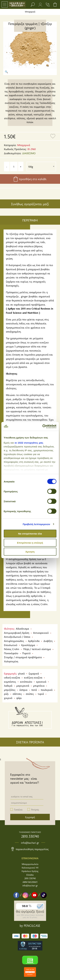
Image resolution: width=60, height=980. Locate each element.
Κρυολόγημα (28, 645)
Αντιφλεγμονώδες (14, 641)
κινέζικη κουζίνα (33, 677)
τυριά (41, 694)
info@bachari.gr (30, 843)
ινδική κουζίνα (12, 677)
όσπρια (23, 690)
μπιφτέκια (39, 686)
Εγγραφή (30, 817)
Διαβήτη (48, 641)
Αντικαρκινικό (41, 633)
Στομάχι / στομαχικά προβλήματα (23, 657)
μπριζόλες (10, 690)
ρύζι (6, 694)
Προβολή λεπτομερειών (36, 524)
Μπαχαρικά (30, 12)
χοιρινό (8, 698)
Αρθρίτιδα (34, 641)
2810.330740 (30, 836)
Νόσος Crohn (12, 649)
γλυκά (21, 673)
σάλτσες (17, 694)
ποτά (34, 690)
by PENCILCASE (30, 926)
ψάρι (19, 698)
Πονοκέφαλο (11, 653)
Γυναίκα (18, 809)
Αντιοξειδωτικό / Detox (17, 637)
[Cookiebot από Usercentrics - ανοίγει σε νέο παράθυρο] (43, 426)
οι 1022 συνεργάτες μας (29, 443)
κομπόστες (10, 682)
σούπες (30, 694)
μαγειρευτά (23, 686)
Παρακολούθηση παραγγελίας (30, 849)
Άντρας (35, 809)
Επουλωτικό (11, 645)
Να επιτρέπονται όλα (30, 534)
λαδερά (8, 686)
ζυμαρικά (34, 673)
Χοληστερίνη (11, 661)
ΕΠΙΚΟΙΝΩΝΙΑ (30, 858)
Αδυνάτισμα (22, 628)
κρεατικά (41, 682)
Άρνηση (30, 552)
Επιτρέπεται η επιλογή (30, 543)
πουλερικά (47, 690)
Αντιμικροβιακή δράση (17, 633)
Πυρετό (26, 653)
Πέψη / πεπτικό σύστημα (37, 649)
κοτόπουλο (26, 682)
